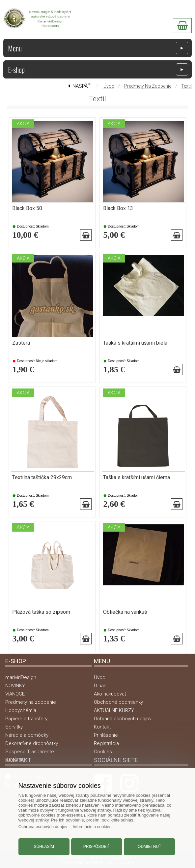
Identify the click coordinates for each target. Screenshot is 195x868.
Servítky (14, 727)
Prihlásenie (106, 735)
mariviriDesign (21, 677)
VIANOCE (15, 694)
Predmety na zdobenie (148, 86)
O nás (100, 686)
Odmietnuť (149, 846)
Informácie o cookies (94, 826)
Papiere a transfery (26, 719)
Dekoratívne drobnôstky (32, 743)
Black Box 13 (118, 208)
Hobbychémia (21, 710)
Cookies (103, 752)
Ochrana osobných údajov (123, 719)
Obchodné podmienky (118, 702)
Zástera (21, 343)
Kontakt (102, 727)
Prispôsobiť (97, 846)
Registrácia (106, 743)
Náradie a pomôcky (27, 735)
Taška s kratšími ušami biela (135, 343)
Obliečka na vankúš (125, 612)
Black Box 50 (27, 208)
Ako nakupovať (110, 694)
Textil (186, 86)
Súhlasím (45, 846)
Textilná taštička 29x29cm (42, 478)
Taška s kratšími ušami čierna (137, 478)
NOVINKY (15, 686)
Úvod (109, 86)
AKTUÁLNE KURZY (114, 710)
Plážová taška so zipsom (41, 612)
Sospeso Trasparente (30, 752)
